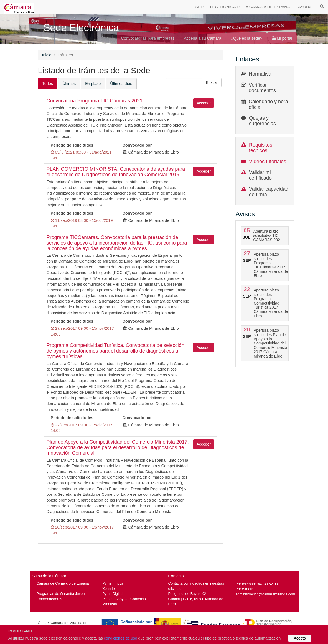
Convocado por (137, 145)
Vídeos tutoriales (268, 162)
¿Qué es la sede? (246, 38)
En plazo (93, 84)
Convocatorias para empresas (148, 38)
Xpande (109, 589)
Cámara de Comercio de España (63, 583)
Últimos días (121, 84)
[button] (212, 82)
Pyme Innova (113, 583)
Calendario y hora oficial (268, 104)
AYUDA (305, 7)
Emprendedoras (49, 599)
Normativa (260, 74)
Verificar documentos (262, 88)
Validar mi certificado (260, 175)
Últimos (69, 84)
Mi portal (282, 38)
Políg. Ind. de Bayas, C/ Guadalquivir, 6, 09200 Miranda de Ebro (196, 599)
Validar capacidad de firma (269, 192)
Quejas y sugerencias (262, 121)
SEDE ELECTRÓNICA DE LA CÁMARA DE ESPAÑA (243, 7)
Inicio (47, 55)
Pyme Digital (112, 594)
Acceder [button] (204, 103)
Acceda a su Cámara (203, 38)
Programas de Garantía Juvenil (62, 594)
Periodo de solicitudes (72, 145)
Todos (48, 84)
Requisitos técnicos (261, 148)
